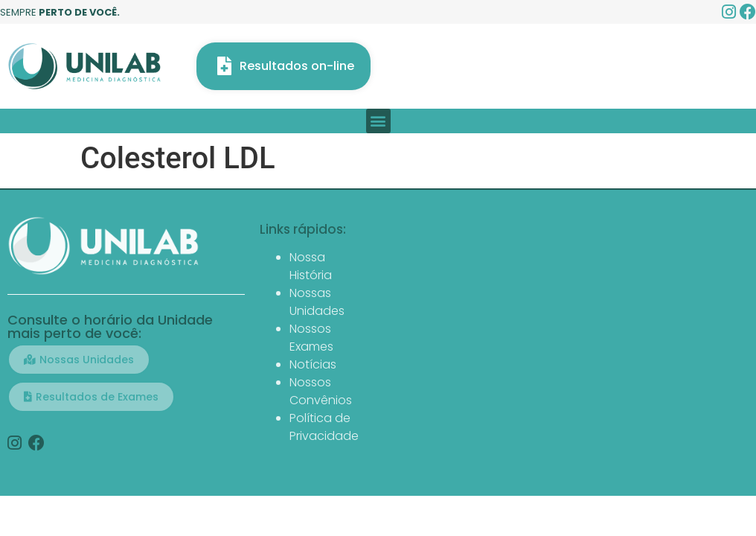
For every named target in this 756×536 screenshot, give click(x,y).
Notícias (313, 364)
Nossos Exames (311, 338)
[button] (378, 121)
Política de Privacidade (324, 427)
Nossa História (311, 266)
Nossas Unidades (317, 302)
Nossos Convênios (321, 391)
